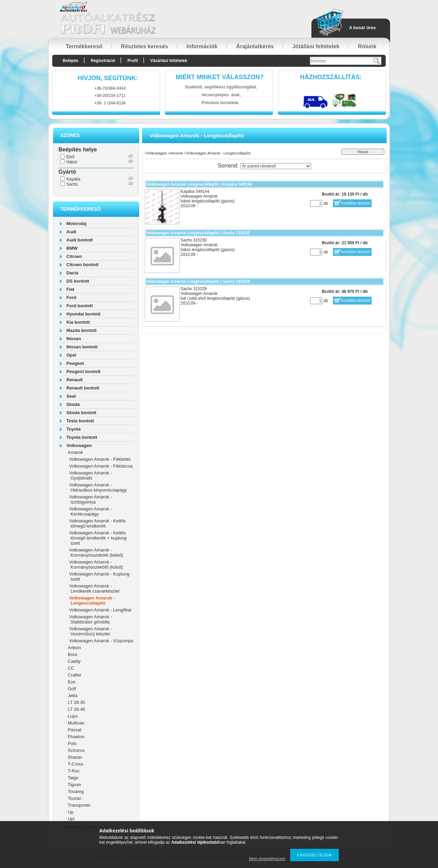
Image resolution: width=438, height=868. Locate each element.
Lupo (73, 716)
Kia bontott (78, 322)
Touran (75, 798)
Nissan (74, 339)
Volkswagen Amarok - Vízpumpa (101, 641)
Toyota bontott (82, 437)
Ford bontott (80, 306)
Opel (71, 355)
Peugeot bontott (83, 371)
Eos (72, 682)
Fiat (70, 289)
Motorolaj (76, 224)
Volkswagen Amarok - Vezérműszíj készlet (91, 631)
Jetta (73, 696)
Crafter (75, 675)
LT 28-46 (76, 709)
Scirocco (76, 750)
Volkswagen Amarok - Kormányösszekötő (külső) (96, 565)
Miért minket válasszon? (220, 77)
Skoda (73, 404)
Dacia (72, 273)
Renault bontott (83, 388)
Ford (71, 297)
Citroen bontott (82, 265)
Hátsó (72, 162)
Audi (71, 232)
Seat (71, 396)
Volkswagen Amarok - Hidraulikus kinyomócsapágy (98, 487)
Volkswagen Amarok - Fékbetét (100, 459)
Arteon (74, 648)
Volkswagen (79, 445)
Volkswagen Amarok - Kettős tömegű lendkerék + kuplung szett (98, 538)
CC (71, 668)
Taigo (73, 778)
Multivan (76, 723)
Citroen (74, 256)
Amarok (75, 452)
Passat (75, 730)
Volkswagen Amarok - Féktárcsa (101, 466)
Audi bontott (80, 240)
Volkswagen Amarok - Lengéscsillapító (92, 600)
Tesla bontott (80, 421)
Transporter (79, 805)
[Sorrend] (276, 166)
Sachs (72, 184)
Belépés (70, 61)
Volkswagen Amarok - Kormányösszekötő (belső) (96, 553)
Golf (72, 689)
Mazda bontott (81, 330)
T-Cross (76, 764)
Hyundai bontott (83, 314)
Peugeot (75, 363)
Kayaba (73, 179)
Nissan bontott (82, 347)
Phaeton (76, 737)
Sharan (75, 757)
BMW (72, 248)
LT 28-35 (76, 702)
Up (71, 812)
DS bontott (78, 281)
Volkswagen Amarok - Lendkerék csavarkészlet (94, 588)
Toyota (74, 429)
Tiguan (74, 785)
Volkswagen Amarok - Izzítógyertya (91, 499)
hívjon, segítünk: (108, 78)
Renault (75, 380)
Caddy (74, 661)
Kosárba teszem (356, 203)
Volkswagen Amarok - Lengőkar (100, 610)
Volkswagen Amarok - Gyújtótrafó (91, 475)
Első (70, 157)
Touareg (76, 791)
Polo (72, 743)
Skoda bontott (81, 413)
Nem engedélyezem (267, 859)
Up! (71, 819)
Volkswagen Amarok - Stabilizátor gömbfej (91, 619)
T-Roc (74, 771)
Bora (72, 654)
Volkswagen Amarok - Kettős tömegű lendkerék (97, 523)
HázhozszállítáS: (331, 77)
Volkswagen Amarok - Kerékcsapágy (91, 511)
